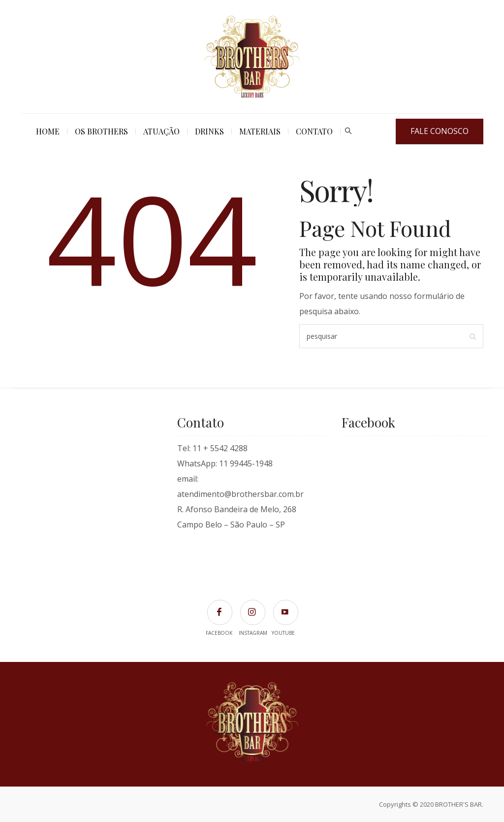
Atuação (161, 131)
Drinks (209, 131)
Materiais (260, 131)
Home (48, 131)
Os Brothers (101, 131)
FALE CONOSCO (440, 131)
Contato (314, 131)
